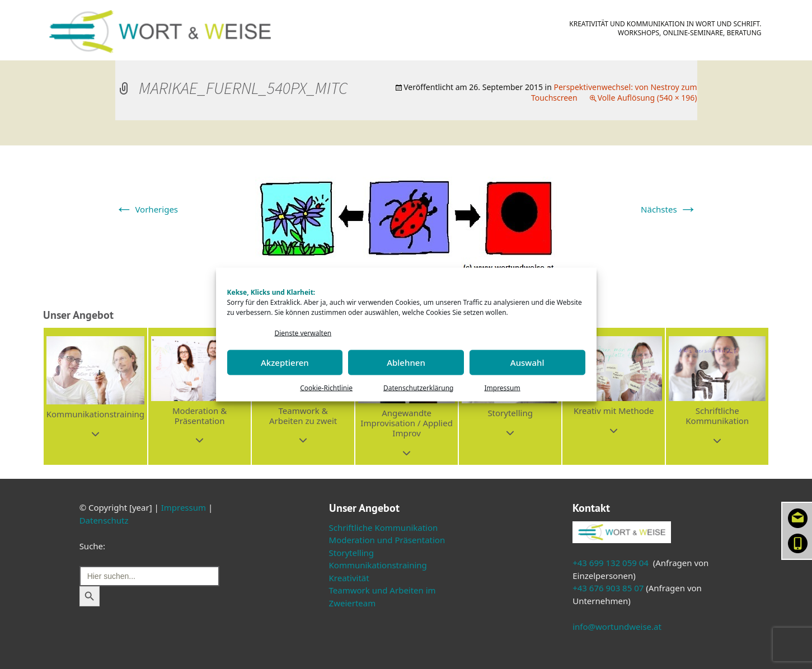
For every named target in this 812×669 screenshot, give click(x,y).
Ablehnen (406, 362)
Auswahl (527, 362)
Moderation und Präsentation (387, 540)
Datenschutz (104, 520)
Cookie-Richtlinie (326, 387)
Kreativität (349, 578)
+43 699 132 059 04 (611, 563)
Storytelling (352, 553)
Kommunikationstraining (378, 565)
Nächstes (669, 209)
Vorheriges (147, 209)
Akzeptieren (285, 362)
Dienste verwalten (303, 333)
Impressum (502, 387)
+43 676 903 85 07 (608, 588)
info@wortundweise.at (617, 626)
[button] (95, 396)
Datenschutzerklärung (418, 387)
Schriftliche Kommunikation (384, 527)
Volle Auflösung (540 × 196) (647, 98)
